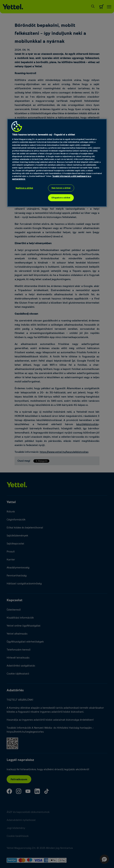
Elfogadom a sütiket (61, 198)
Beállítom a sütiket (24, 188)
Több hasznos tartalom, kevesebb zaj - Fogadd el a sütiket (44, 134)
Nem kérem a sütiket (61, 188)
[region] (57, 163)
